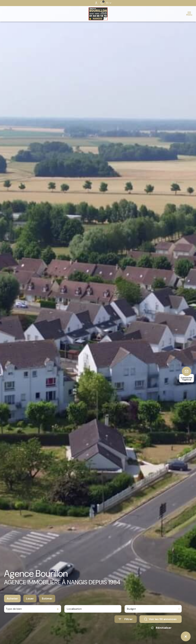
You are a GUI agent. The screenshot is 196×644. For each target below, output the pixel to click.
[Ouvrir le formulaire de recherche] (126, 619)
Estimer (47, 599)
